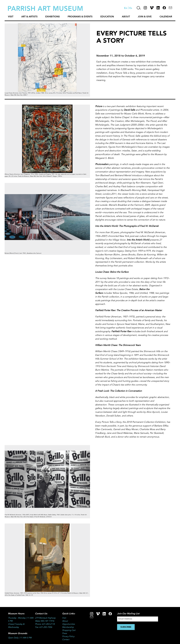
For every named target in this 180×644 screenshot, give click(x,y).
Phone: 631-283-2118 (45, 624)
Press (65, 633)
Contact (66, 640)
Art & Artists (29, 17)
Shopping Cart (69, 630)
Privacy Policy (68, 637)
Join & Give (145, 17)
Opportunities (68, 624)
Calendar (166, 17)
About (126, 17)
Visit (11, 17)
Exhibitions (53, 17)
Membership (68, 627)
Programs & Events (80, 17)
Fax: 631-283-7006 (44, 627)
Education (107, 17)
